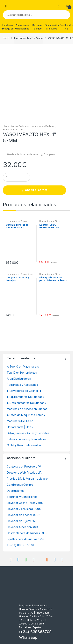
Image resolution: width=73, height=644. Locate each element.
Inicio (6, 38)
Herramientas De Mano (29, 38)
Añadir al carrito (36, 190)
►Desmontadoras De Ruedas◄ (27, 403)
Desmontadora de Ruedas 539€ (27, 533)
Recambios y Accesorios (22, 385)
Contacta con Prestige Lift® (24, 466)
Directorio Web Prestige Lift (24, 473)
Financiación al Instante (52, 27)
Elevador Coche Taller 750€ (25, 503)
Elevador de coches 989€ (24, 515)
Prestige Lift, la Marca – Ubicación (28, 479)
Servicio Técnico (37, 27)
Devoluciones (15, 491)
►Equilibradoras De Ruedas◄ (26, 397)
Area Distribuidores (19, 379)
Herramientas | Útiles (20, 427)
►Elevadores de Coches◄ (24, 391)
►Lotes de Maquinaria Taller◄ (26, 415)
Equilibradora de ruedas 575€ (26, 539)
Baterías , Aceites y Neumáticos (27, 439)
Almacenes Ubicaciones (22, 27)
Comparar (50, 154)
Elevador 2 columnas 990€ (24, 509)
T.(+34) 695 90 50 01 (20, 545)
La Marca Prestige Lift (7, 27)
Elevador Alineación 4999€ (24, 527)
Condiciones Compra (20, 485)
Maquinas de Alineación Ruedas (27, 409)
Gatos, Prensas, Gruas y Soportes (28, 433)
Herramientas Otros (14, 130)
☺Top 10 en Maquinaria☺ (23, 367)
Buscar (65, 15)
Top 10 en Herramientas (22, 373)
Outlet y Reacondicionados (24, 445)
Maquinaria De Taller (20, 421)
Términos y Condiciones (22, 497)
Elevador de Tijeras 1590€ (24, 521)
